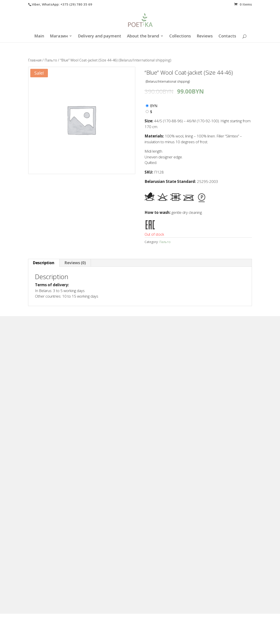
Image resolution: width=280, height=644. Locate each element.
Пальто (51, 60)
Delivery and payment (100, 36)
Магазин (59, 36)
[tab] (44, 263)
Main (39, 36)
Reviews (205, 36)
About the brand (143, 36)
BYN (154, 106)
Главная (35, 60)
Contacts (227, 36)
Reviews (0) (75, 263)
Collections (180, 36)
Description (44, 263)
